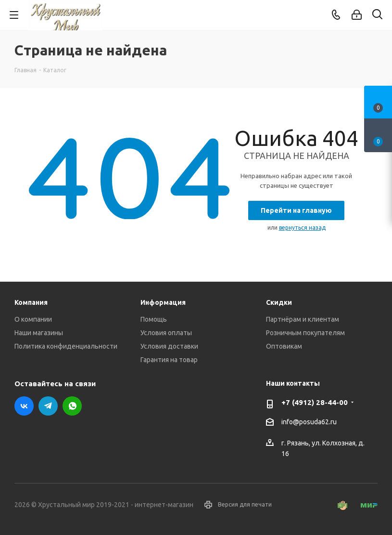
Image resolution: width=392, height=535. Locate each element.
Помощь (154, 319)
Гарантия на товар (169, 360)
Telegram (48, 406)
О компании (33, 319)
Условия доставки (169, 346)
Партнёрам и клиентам (303, 319)
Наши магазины (39, 333)
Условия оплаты (166, 333)
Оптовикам (284, 346)
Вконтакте (24, 406)
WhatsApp (72, 406)
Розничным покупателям (305, 333)
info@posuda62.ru (309, 422)
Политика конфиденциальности (66, 346)
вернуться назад (302, 228)
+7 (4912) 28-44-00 (315, 402)
